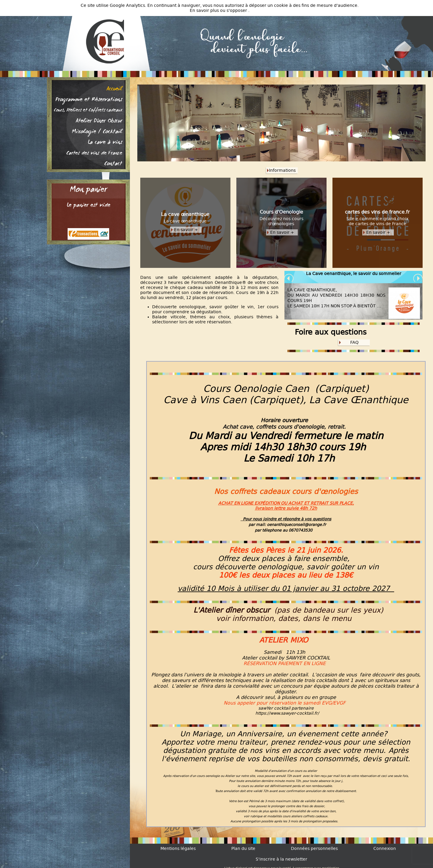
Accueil (114, 89)
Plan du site (243, 849)
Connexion (385, 849)
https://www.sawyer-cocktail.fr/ (287, 713)
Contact (113, 164)
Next (418, 279)
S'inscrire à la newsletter (281, 859)
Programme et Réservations (89, 100)
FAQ (354, 342)
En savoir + (186, 230)
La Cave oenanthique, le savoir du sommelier (354, 274)
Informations (282, 170)
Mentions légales (178, 849)
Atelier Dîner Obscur (99, 121)
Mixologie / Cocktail (97, 132)
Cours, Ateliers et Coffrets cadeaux (88, 111)
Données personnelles (314, 849)
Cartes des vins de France (94, 153)
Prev (289, 279)
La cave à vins (105, 143)
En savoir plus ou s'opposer (219, 11)
